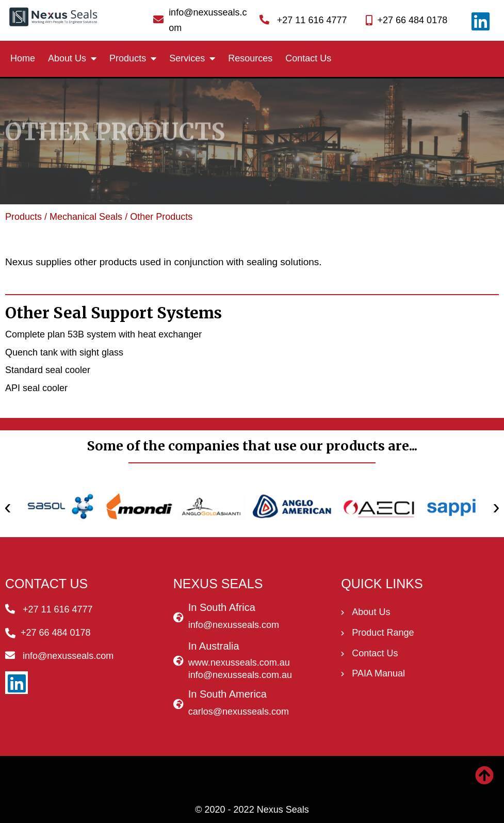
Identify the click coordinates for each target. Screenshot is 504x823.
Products (23, 217)
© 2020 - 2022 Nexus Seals (252, 810)
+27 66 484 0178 (413, 20)
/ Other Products (159, 217)
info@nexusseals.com (234, 625)
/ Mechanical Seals (82, 217)
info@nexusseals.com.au (240, 675)
